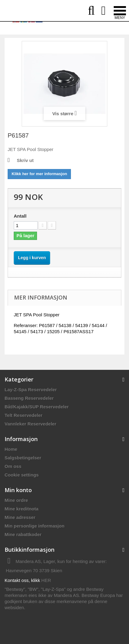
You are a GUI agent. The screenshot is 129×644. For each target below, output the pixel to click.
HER (46, 580)
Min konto (18, 490)
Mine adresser (20, 517)
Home (11, 449)
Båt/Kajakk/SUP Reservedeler (37, 407)
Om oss (13, 466)
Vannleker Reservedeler (30, 424)
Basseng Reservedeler (29, 398)
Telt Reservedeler (24, 415)
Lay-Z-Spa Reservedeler (31, 390)
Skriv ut (25, 160)
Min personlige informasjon (35, 526)
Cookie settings (22, 475)
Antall (20, 216)
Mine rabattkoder (23, 534)
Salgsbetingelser (23, 458)
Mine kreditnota (22, 509)
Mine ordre (16, 500)
